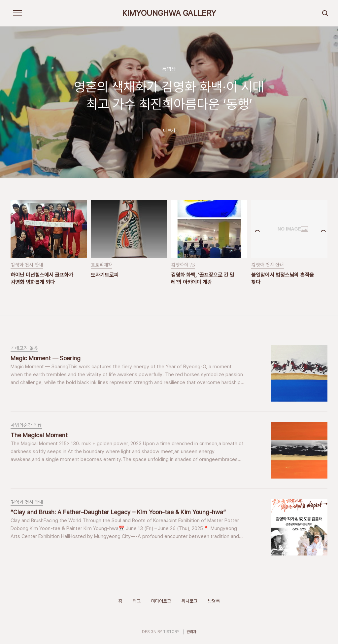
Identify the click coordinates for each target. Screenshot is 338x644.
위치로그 (189, 601)
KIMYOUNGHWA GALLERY (169, 13)
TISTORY (171, 632)
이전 (14, 106)
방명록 (214, 601)
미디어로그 (161, 601)
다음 (324, 106)
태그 (137, 601)
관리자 (191, 632)
